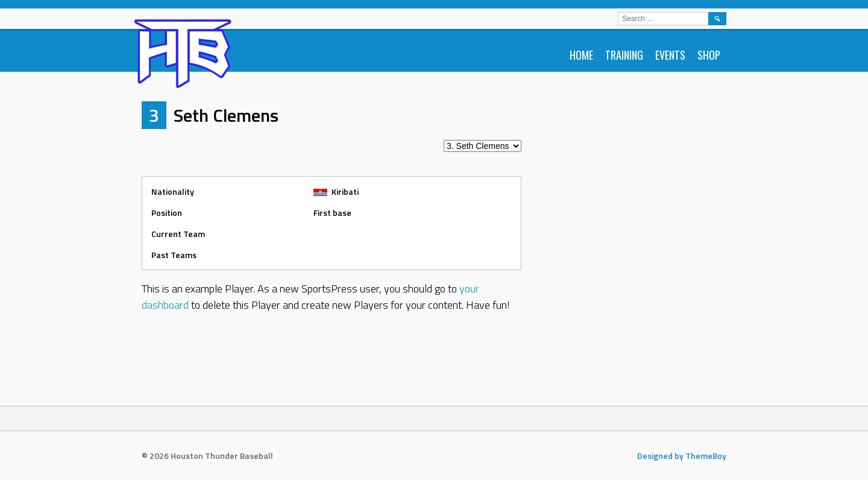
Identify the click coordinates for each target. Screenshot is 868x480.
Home (581, 55)
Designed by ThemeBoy (682, 456)
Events (670, 55)
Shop (709, 55)
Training (624, 55)
